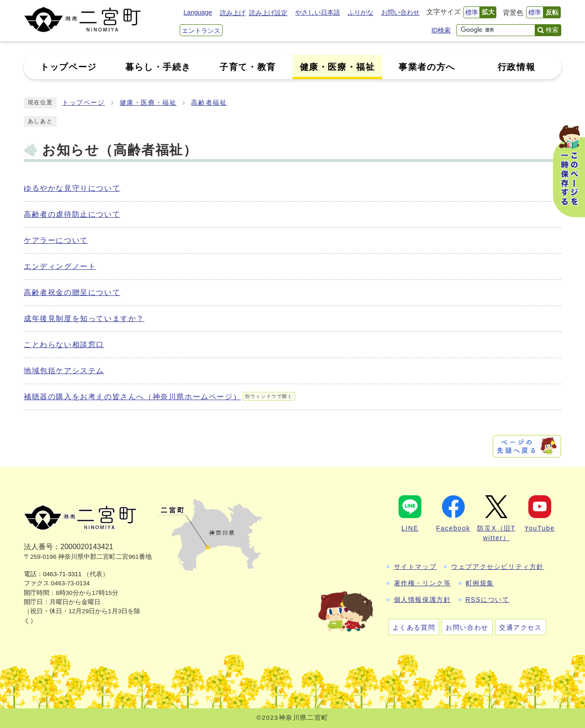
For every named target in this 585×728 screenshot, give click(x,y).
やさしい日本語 (318, 12)
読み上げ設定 (268, 13)
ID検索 (441, 30)
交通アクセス (521, 627)
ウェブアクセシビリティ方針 (497, 567)
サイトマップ (415, 567)
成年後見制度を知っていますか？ (84, 318)
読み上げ (233, 13)
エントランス (201, 31)
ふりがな (361, 12)
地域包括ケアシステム (64, 371)
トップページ (84, 103)
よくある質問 (414, 627)
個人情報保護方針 (423, 600)
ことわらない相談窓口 (64, 345)
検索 (552, 30)
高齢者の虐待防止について (72, 214)
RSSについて (488, 600)
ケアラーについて (56, 240)
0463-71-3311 (62, 574)
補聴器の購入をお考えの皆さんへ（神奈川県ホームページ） (160, 397)
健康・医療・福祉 (148, 103)
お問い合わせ (400, 12)
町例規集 (480, 583)
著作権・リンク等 (423, 583)
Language (198, 12)
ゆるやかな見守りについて (72, 188)
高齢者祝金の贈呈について (72, 292)
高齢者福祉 (209, 103)
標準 (472, 12)
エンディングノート (60, 266)
